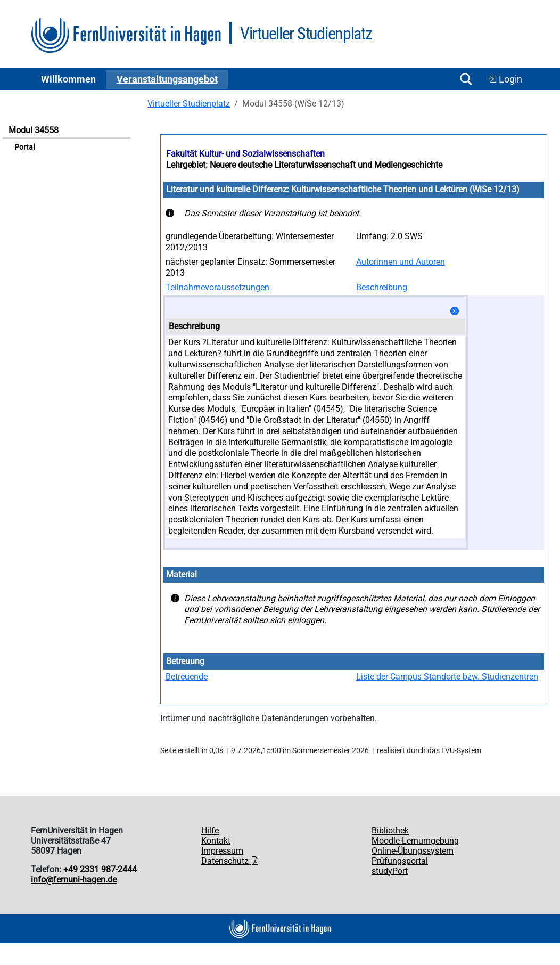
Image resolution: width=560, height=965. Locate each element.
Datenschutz (230, 861)
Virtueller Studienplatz (189, 104)
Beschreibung (382, 287)
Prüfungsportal (400, 861)
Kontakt (216, 841)
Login (505, 79)
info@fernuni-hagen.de (74, 880)
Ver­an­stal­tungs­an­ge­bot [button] (167, 79)
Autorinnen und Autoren (401, 262)
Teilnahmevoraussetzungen (217, 287)
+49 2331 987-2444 (100, 869)
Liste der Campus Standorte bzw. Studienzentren (447, 677)
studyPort (390, 871)
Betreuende (187, 677)
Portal (24, 147)
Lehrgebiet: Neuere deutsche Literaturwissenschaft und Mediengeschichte (304, 165)
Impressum (222, 851)
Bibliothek (390, 831)
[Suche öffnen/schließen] (466, 79)
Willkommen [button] (68, 79)
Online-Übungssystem (413, 851)
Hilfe (210, 831)
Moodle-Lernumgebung (415, 841)
